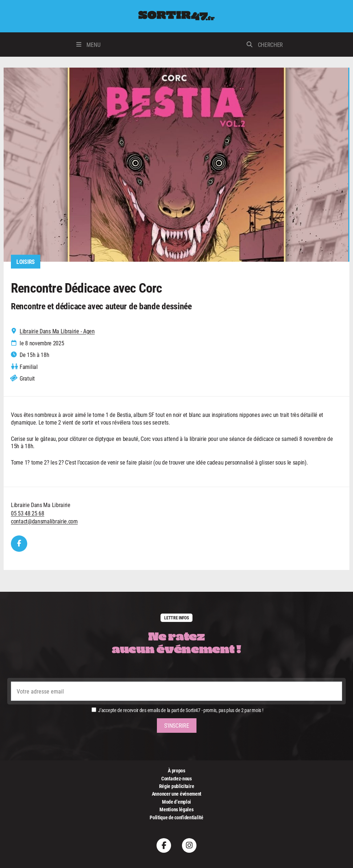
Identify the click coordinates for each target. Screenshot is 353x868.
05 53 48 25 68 (28, 513)
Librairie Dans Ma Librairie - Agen (57, 331)
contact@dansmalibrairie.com (44, 521)
